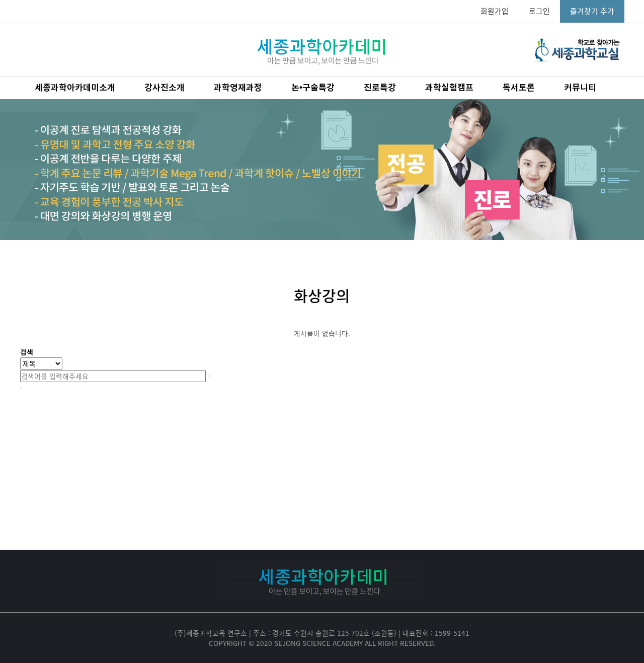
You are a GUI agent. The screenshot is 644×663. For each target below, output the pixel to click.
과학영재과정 (238, 88)
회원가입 (495, 11)
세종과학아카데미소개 (75, 88)
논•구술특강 (313, 88)
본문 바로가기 (0, 0)
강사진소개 (165, 88)
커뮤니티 (580, 88)
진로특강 (380, 88)
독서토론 (519, 88)
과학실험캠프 (449, 88)
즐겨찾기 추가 (592, 11)
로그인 (539, 11)
